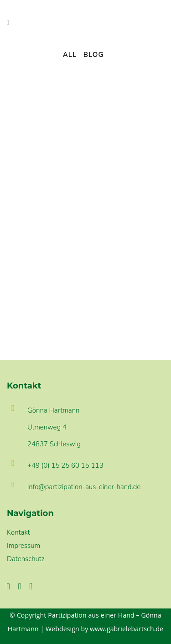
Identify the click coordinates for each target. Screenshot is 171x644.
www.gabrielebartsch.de (127, 629)
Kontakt (18, 532)
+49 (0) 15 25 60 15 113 (65, 465)
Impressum (23, 546)
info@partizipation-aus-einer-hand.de (84, 487)
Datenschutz (26, 559)
